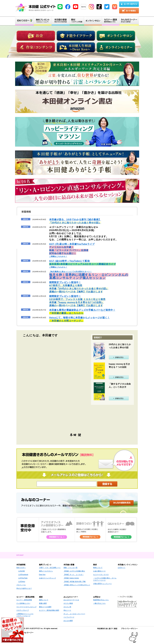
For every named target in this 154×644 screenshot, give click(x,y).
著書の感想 (43, 603)
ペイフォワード (69, 617)
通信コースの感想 (45, 607)
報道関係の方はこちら (101, 600)
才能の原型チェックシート (102, 584)
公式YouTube (23, 578)
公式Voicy (22, 582)
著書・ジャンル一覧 (70, 568)
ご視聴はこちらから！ (72, 250)
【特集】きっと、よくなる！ (74, 575)
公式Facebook (23, 575)
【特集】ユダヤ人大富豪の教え (74, 571)
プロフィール (21, 585)
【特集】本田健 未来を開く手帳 (75, 582)
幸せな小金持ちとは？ (24, 588)
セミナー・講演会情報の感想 (49, 610)
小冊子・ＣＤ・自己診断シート (50, 568)
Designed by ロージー (25, 633)
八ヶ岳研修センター (23, 603)
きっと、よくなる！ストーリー (74, 614)
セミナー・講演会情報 (24, 600)
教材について (98, 568)
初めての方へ (21, 568)
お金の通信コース (99, 571)
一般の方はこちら (99, 603)
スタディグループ (23, 610)
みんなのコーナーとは (71, 600)
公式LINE (22, 571)
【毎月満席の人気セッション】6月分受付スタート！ (89, 275)
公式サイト (122, 568)
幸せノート (67, 610)
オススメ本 (67, 607)
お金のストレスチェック (48, 578)
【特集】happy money (71, 578)
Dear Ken (42, 575)
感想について (44, 600)
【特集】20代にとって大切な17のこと (77, 585)
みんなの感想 (68, 621)
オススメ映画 (68, 603)
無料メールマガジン (46, 571)
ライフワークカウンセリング (26, 607)
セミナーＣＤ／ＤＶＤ (101, 575)
